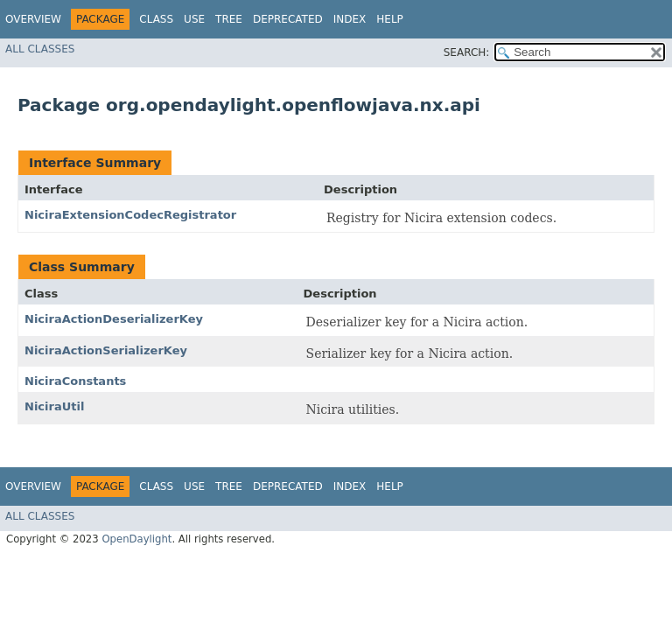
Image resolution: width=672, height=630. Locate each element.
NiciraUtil (54, 406)
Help (390, 19)
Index (350, 19)
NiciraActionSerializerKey (106, 350)
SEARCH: (467, 52)
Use (194, 19)
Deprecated (288, 19)
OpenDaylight (136, 539)
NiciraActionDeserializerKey (114, 319)
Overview (33, 19)
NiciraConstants (75, 381)
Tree (229, 19)
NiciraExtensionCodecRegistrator (130, 215)
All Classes (40, 49)
